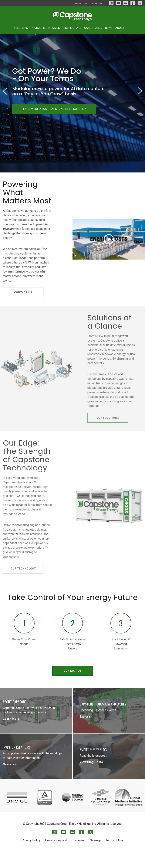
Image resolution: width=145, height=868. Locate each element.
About (120, 28)
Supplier (97, 4)
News (109, 28)
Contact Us (23, 311)
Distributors (72, 28)
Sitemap (96, 856)
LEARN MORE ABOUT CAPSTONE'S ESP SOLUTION (54, 127)
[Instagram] (111, 3)
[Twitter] (140, 3)
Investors (81, 4)
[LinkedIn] (126, 3)
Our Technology (23, 587)
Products (38, 28)
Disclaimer (78, 856)
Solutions (21, 28)
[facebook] (133, 3)
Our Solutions (108, 436)
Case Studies (93, 28)
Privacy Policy (31, 856)
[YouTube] (118, 3)
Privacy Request (56, 856)
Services (54, 28)
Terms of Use (115, 856)
